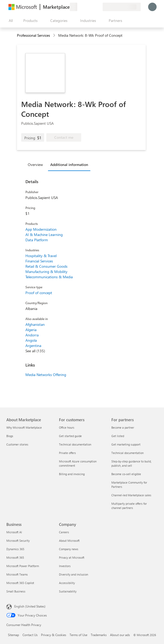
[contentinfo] (55, 36)
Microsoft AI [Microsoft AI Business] (14, 532)
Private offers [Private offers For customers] (67, 453)
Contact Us (30, 635)
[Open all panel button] (10, 21)
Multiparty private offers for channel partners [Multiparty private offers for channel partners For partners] (129, 506)
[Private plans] (98, 7)
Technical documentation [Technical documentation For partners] (127, 453)
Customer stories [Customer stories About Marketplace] (17, 444)
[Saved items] (92, 7)
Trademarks (99, 635)
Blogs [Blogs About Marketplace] (10, 436)
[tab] (37, 164)
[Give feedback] (79, 7)
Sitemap (13, 635)
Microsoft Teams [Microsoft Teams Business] (17, 574)
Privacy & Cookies (54, 635)
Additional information (69, 165)
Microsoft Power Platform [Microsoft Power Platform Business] (23, 566)
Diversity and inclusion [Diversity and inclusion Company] (74, 574)
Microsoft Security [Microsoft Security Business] (18, 541)
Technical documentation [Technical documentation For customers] (75, 444)
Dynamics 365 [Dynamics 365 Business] (15, 549)
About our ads (120, 635)
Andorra (32, 335)
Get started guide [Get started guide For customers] (70, 436)
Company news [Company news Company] (69, 549)
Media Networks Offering (46, 375)
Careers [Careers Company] (64, 532)
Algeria (31, 330)
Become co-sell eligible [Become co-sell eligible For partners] (126, 474)
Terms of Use (78, 635)
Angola (31, 340)
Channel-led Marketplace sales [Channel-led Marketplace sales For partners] (131, 495)
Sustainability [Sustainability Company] (68, 591)
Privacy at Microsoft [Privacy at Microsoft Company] (72, 557)
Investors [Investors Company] (65, 566)
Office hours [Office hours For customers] (67, 427)
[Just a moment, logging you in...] (152, 7)
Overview (35, 165)
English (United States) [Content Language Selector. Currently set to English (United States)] (30, 606)
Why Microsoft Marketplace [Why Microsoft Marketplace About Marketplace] (24, 427)
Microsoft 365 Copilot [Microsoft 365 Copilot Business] (20, 583)
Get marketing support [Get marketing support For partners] (126, 444)
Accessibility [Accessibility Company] (67, 583)
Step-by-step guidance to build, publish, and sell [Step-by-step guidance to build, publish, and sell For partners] (131, 463)
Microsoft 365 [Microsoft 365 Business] (15, 557)
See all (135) (35, 351)
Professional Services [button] (33, 35)
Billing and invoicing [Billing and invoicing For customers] (72, 474)
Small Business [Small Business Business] (16, 591)
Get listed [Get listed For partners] (118, 436)
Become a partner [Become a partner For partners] (123, 427)
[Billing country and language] (122, 7)
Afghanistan (35, 324)
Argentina (33, 346)
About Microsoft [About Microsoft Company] (69, 541)
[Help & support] (86, 7)
